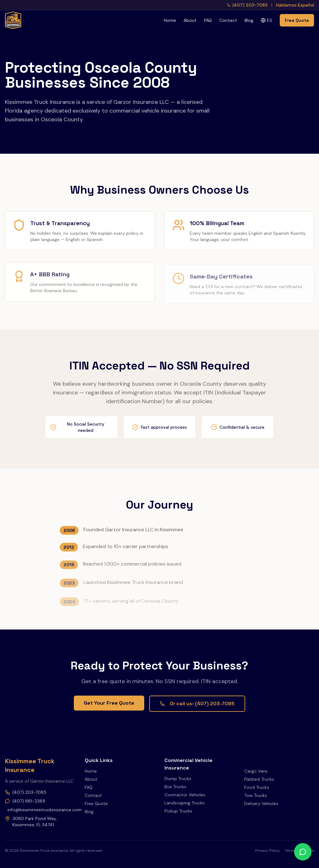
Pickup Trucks (178, 811)
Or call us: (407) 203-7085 (197, 704)
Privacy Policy (267, 851)
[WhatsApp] (303, 852)
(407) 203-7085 (26, 792)
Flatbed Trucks (259, 779)
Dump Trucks (178, 779)
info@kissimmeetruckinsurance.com (41, 810)
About (190, 20)
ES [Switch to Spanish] (267, 20)
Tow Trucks (256, 795)
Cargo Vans (256, 771)
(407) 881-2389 (25, 801)
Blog (249, 20)
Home (170, 20)
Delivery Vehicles (261, 803)
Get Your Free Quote (109, 703)
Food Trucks (257, 787)
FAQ (208, 20)
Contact (228, 20)
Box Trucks (175, 787)
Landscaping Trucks (185, 803)
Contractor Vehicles (185, 795)
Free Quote (297, 20)
